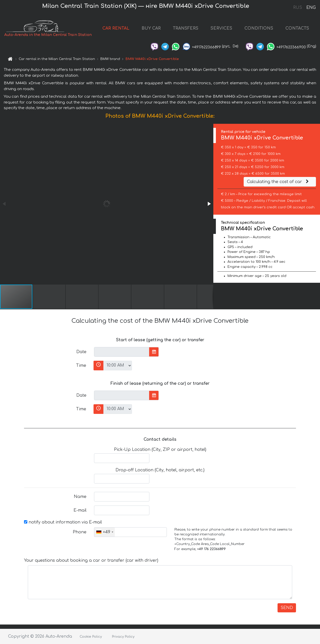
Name (80, 497)
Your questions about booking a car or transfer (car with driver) (91, 560)
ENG (311, 8)
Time (81, 366)
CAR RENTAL (116, 28)
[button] (209, 204)
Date (81, 352)
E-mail (80, 510)
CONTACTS (297, 28)
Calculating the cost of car (279, 182)
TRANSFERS (186, 28)
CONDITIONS (259, 28)
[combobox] (105, 532)
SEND (287, 608)
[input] (122, 352)
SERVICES (221, 28)
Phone (80, 532)
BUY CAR (151, 28)
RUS (298, 8)
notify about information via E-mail (63, 522)
